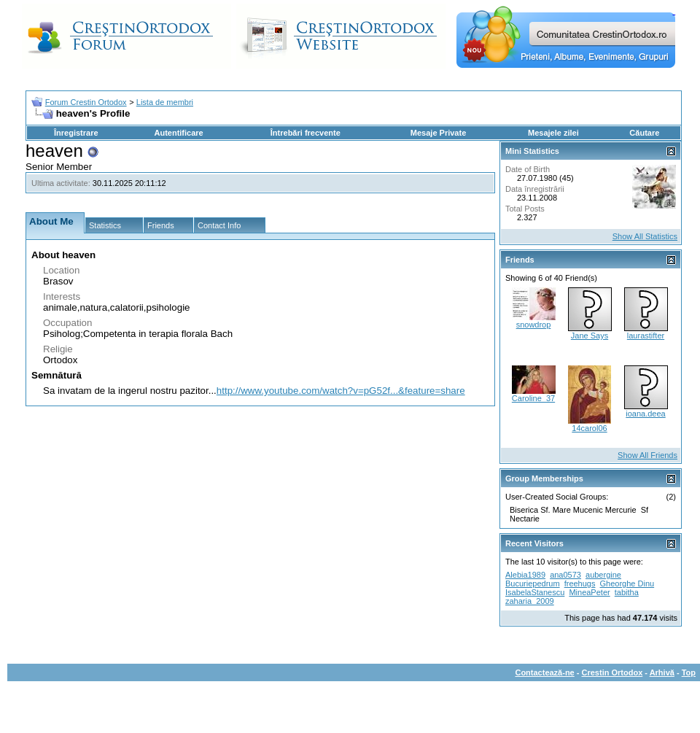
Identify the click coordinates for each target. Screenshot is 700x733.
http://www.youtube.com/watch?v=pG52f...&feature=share (341, 391)
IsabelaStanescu (535, 592)
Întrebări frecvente (306, 133)
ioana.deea (645, 414)
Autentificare (178, 133)
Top (689, 672)
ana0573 (565, 575)
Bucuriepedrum (533, 583)
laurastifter (646, 336)
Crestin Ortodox (612, 672)
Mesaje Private (438, 133)
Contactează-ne (544, 672)
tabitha (627, 592)
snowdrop (534, 325)
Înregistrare (76, 133)
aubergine (603, 575)
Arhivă (662, 672)
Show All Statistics (645, 236)
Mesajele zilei (553, 133)
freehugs (580, 583)
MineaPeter (589, 592)
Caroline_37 (533, 398)
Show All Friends (647, 455)
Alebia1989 (525, 575)
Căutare (644, 133)
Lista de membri (165, 102)
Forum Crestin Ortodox (86, 102)
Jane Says (590, 336)
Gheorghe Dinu (627, 583)
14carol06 (589, 428)
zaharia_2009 (530, 601)
